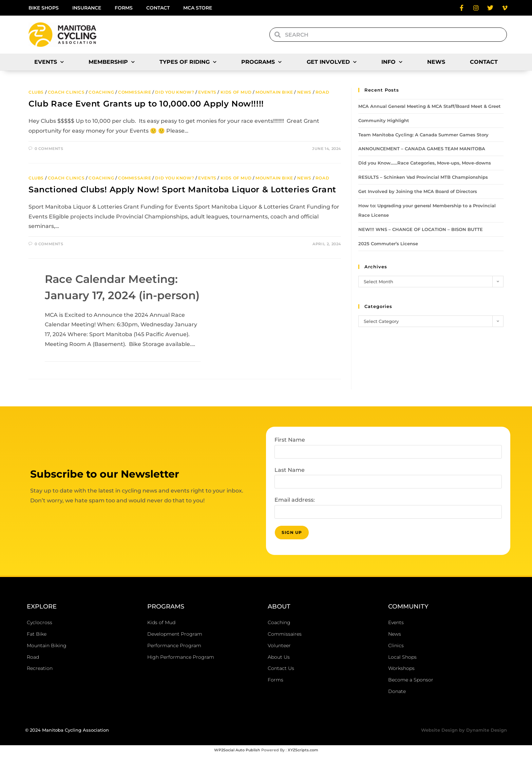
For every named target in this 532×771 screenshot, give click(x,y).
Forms (124, 8)
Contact (158, 8)
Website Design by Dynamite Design (464, 746)
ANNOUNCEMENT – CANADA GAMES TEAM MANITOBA (422, 149)
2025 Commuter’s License (388, 244)
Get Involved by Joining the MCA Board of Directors (418, 191)
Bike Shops (44, 8)
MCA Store (198, 8)
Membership (112, 62)
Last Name (290, 486)
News (436, 62)
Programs (261, 62)
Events (49, 62)
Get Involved (332, 62)
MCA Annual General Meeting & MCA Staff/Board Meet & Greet (430, 106)
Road (322, 92)
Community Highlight (384, 120)
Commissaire (135, 92)
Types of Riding (188, 62)
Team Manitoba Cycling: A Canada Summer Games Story (423, 135)
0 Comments (49, 149)
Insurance (87, 8)
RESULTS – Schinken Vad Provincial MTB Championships (423, 177)
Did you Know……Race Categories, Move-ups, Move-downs (425, 163)
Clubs (36, 92)
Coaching (101, 92)
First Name (290, 456)
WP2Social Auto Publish (237, 766)
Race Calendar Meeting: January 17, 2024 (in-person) (115, 295)
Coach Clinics (66, 92)
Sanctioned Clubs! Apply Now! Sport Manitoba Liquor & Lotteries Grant (182, 189)
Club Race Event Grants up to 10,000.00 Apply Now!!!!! (146, 104)
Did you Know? (175, 92)
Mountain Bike (274, 92)
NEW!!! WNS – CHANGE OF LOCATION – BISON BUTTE (421, 229)
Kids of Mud (236, 92)
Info (392, 62)
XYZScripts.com (303, 766)
